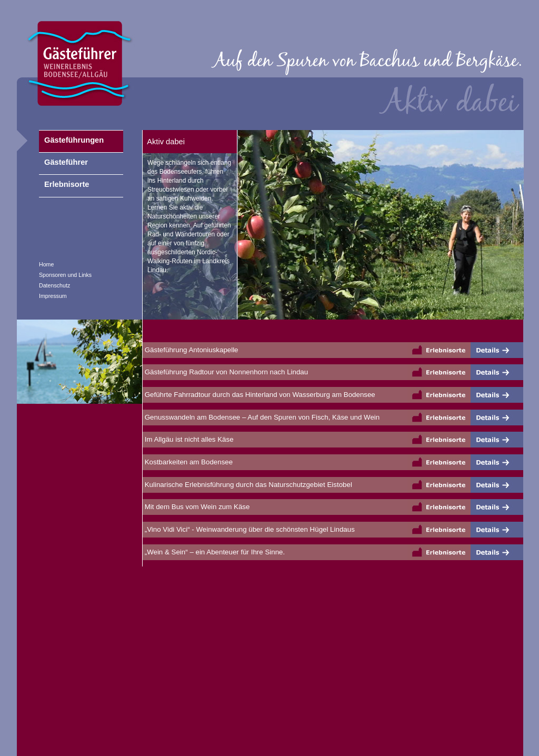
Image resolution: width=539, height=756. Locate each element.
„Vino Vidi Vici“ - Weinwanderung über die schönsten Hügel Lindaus (249, 529)
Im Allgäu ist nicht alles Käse (188, 439)
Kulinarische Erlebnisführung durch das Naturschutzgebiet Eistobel (247, 485)
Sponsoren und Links (65, 275)
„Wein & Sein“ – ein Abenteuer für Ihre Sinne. (214, 552)
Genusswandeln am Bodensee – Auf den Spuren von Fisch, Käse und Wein (261, 417)
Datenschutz (54, 285)
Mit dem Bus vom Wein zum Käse (196, 507)
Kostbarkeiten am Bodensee (188, 462)
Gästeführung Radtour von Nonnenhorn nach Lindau (225, 372)
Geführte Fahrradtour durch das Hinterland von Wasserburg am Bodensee (259, 395)
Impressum (53, 296)
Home (46, 264)
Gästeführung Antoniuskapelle (191, 350)
